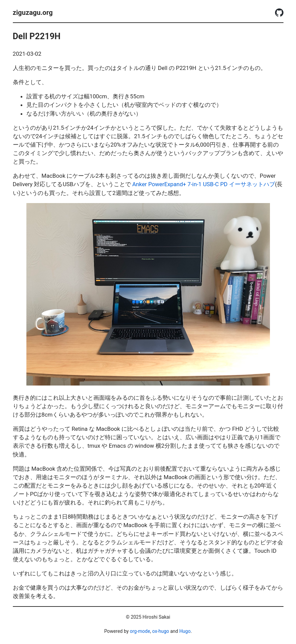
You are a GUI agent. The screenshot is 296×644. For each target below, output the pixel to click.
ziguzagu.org (33, 13)
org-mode (140, 631)
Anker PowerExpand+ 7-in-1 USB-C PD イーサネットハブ (204, 184)
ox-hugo (161, 631)
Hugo (185, 631)
